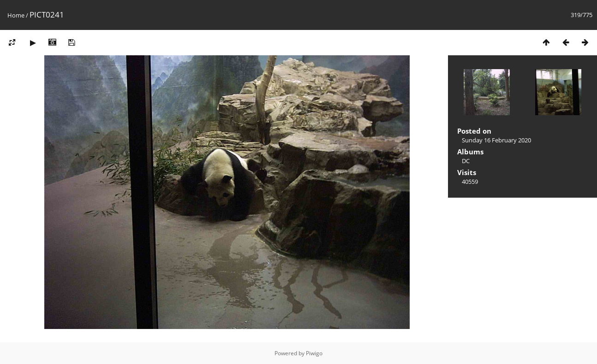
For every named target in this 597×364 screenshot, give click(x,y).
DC (466, 161)
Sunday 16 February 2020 (496, 140)
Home (16, 15)
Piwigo (314, 353)
